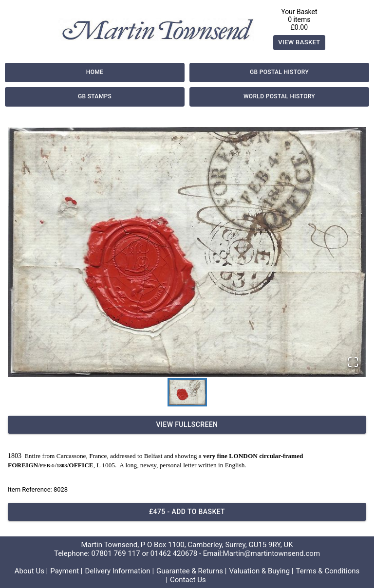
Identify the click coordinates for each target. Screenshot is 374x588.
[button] (187, 252)
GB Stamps (95, 97)
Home (95, 73)
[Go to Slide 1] (187, 392)
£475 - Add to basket (187, 512)
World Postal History (279, 97)
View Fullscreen (187, 425)
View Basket (299, 43)
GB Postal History (279, 73)
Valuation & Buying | (261, 571)
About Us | (31, 571)
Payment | (66, 571)
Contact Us (188, 580)
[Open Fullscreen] (353, 363)
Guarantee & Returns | (191, 571)
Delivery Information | (119, 571)
